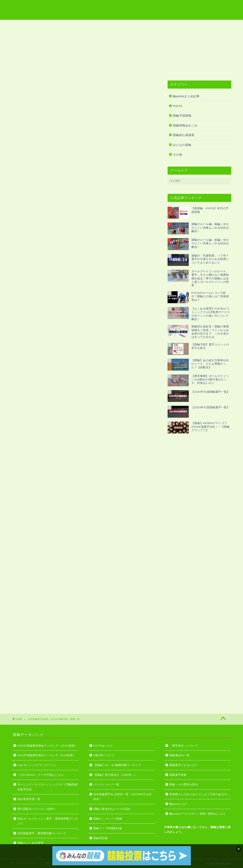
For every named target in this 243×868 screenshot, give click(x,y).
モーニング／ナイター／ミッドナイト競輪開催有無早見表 (48, 787)
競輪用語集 (69, 24)
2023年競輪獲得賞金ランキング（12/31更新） (47, 746)
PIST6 (177, 106)
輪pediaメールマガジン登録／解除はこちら (197, 814)
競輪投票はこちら (183, 24)
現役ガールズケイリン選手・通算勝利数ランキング (48, 821)
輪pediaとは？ (179, 804)
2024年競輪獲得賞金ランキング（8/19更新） (47, 755)
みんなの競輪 (182, 145)
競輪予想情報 (182, 116)
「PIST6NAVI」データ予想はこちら (41, 775)
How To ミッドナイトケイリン (37, 765)
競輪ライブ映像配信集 (102, 24)
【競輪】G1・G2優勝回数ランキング (117, 765)
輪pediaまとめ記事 (186, 96)
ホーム (22, 24)
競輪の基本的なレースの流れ (112, 809)
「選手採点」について (184, 746)
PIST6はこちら (215, 24)
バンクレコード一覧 (106, 785)
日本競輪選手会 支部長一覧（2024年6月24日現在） (123, 797)
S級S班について (104, 755)
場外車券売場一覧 (29, 799)
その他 (178, 155)
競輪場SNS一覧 (180, 755)
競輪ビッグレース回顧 (108, 819)
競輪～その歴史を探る (184, 785)
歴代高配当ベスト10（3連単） (37, 809)
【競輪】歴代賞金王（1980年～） (115, 775)
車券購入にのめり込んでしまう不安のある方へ (200, 794)
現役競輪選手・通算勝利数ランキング (42, 833)
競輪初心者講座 (184, 135)
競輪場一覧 (44, 24)
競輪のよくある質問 (30, 843)
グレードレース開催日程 (144, 24)
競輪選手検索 (178, 775)
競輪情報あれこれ (185, 125)
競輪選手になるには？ (184, 765)
